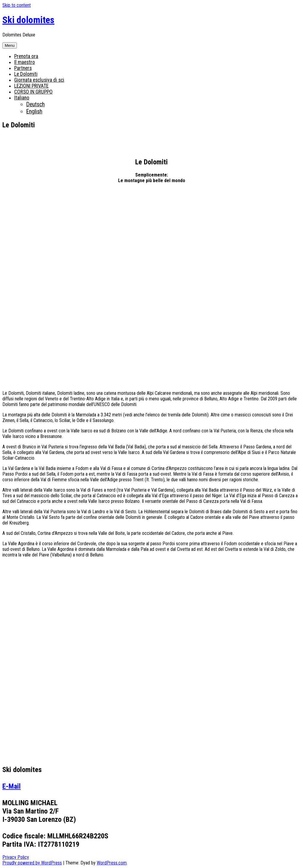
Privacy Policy (16, 857)
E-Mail (12, 786)
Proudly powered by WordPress (32, 863)
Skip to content (17, 5)
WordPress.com (112, 863)
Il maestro (25, 62)
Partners (23, 68)
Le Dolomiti (26, 74)
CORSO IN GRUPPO (33, 92)
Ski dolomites (28, 20)
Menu (10, 45)
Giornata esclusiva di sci (39, 80)
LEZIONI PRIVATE (31, 86)
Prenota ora (26, 56)
